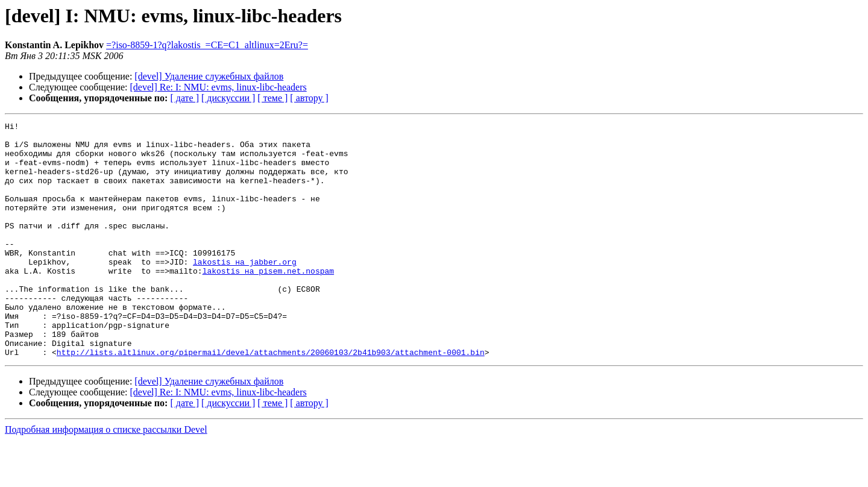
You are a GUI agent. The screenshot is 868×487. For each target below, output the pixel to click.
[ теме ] (272, 98)
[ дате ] (184, 98)
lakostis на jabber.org (245, 291)
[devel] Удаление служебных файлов (209, 76)
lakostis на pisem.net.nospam (268, 301)
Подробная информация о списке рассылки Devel (106, 476)
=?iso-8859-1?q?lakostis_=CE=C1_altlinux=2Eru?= (207, 45)
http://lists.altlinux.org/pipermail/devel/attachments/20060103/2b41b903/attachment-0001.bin (271, 399)
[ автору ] (309, 98)
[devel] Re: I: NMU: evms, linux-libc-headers (219, 87)
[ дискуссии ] (228, 98)
